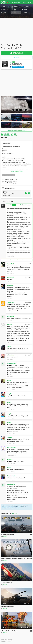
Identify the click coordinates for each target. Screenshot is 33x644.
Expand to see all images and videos (16, 130)
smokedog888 (11, 448)
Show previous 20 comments (16, 260)
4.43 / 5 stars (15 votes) (6, 139)
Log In (16, 506)
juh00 (9, 380)
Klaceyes (10, 286)
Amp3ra (10, 394)
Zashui (9, 347)
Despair (10, 324)
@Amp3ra (10, 404)
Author (14, 205)
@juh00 (10, 396)
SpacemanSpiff (12, 363)
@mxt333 (20, 288)
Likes (15, 135)
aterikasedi (11, 277)
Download (17, 53)
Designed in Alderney (7, 640)
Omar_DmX (11, 264)
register (22, 506)
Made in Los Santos (6, 641)
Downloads (7, 135)
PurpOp (10, 459)
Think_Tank (11, 303)
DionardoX (10, 355)
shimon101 (11, 316)
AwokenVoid (11, 484)
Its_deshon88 (11, 476)
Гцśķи (9, 468)
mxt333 (12, 62)
